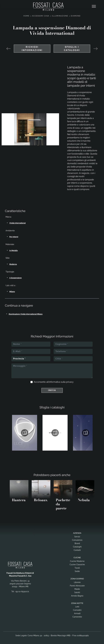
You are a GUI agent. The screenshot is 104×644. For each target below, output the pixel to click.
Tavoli (77, 568)
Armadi (77, 613)
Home (26, 16)
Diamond (76, 16)
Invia (52, 390)
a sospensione (16, 278)
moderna (13, 264)
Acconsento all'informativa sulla (54, 382)
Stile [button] (8, 258)
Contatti (77, 550)
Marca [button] (8, 217)
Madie (77, 589)
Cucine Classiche (77, 565)
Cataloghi (77, 547)
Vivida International (17, 223)
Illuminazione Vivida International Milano (26, 314)
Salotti (77, 592)
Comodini (77, 610)
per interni (14, 237)
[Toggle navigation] (94, 6)
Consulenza (77, 540)
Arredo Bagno (77, 596)
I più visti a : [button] (11, 285)
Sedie (77, 571)
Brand (77, 543)
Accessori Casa (41, 16)
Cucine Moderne (77, 561)
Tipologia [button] (10, 272)
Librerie (77, 582)
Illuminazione (60, 16)
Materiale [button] (10, 244)
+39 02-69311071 (22, 591)
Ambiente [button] (10, 231)
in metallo (14, 250)
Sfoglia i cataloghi (72, 49)
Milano (12, 292)
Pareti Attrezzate (77, 586)
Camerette (77, 617)
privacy (70, 382)
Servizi (77, 537)
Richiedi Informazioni (32, 49)
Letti (77, 607)
